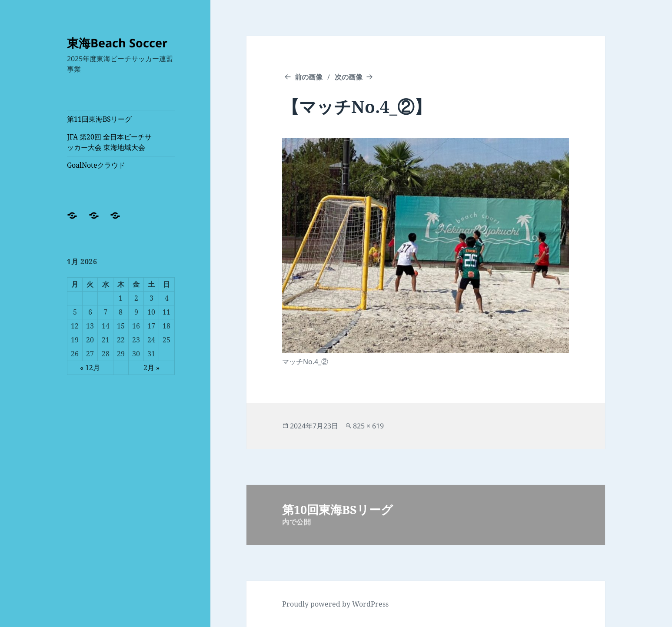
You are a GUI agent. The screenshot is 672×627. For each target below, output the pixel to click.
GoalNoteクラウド (96, 165)
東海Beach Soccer (117, 43)
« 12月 (90, 368)
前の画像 (309, 77)
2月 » (151, 368)
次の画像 (349, 77)
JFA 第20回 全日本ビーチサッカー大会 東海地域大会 (109, 142)
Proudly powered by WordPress (335, 604)
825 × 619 (368, 426)
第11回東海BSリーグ (99, 119)
